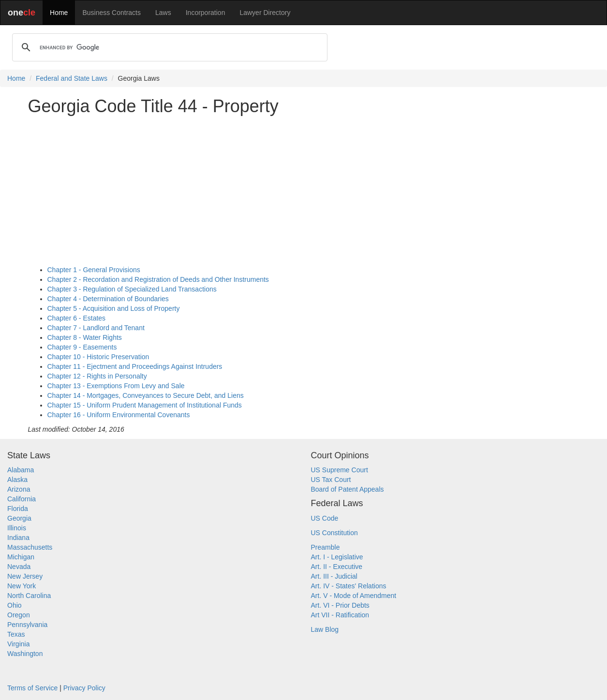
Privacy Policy (84, 688)
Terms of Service (32, 688)
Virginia (18, 644)
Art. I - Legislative (337, 557)
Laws (163, 13)
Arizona (19, 489)
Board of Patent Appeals (348, 489)
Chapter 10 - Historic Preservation (98, 357)
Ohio (15, 605)
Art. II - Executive (337, 567)
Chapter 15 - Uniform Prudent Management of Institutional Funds (145, 405)
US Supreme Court (340, 470)
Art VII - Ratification (340, 615)
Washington (25, 654)
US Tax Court (331, 480)
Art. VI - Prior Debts (340, 605)
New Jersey (25, 576)
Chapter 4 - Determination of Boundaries (108, 299)
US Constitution (334, 533)
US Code (325, 518)
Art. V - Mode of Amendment (354, 596)
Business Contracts (111, 13)
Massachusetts (30, 547)
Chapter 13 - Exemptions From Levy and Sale (116, 386)
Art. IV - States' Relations (349, 586)
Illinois (17, 528)
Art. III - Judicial (334, 576)
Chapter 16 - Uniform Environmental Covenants (119, 415)
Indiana (18, 538)
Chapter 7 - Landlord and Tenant (96, 328)
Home (59, 13)
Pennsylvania (27, 625)
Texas (16, 634)
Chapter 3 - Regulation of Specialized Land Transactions (132, 289)
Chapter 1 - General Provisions (94, 270)
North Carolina (29, 596)
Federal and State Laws (72, 78)
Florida (18, 509)
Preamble (326, 547)
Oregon (19, 615)
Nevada (19, 567)
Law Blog (325, 629)
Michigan (21, 557)
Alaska (17, 480)
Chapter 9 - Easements (82, 347)
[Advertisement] (304, 190)
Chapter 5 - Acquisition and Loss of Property (114, 308)
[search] (168, 47)
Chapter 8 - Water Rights (85, 337)
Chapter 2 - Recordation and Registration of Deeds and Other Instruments (158, 279)
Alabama (21, 470)
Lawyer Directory (265, 13)
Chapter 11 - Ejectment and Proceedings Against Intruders (135, 366)
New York (22, 586)
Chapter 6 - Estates (77, 318)
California (22, 499)
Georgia (19, 518)
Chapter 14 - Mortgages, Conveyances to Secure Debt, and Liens (146, 395)
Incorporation (206, 13)
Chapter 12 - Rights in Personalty (97, 376)
